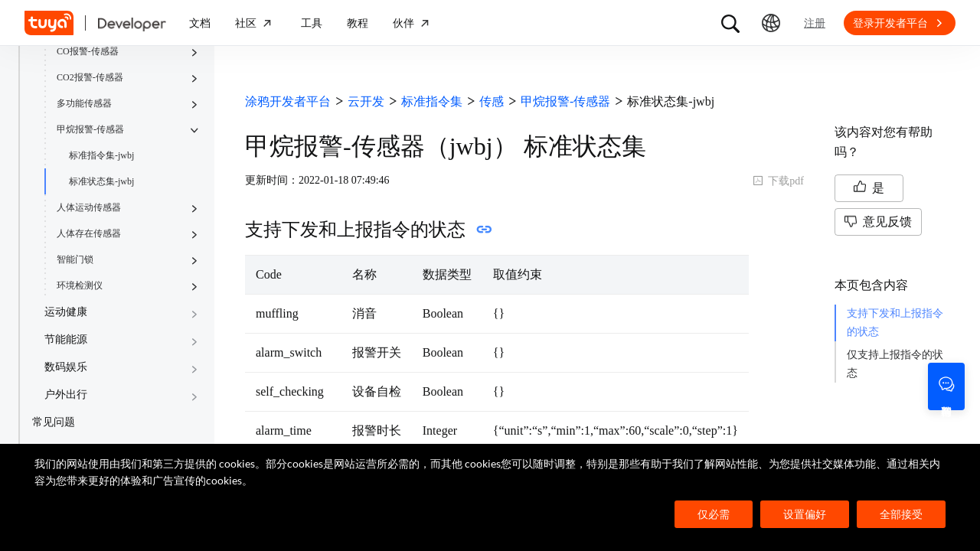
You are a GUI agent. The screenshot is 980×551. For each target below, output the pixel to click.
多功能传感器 (84, 103)
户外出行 (66, 395)
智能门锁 (75, 259)
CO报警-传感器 (88, 51)
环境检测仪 (80, 285)
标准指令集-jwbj (101, 155)
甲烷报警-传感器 (90, 129)
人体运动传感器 (89, 207)
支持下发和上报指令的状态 (895, 323)
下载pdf (778, 181)
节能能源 (66, 339)
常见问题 (54, 422)
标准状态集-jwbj (101, 181)
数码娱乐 (66, 367)
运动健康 (66, 312)
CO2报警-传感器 (90, 77)
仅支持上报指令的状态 (895, 364)
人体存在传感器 (89, 233)
